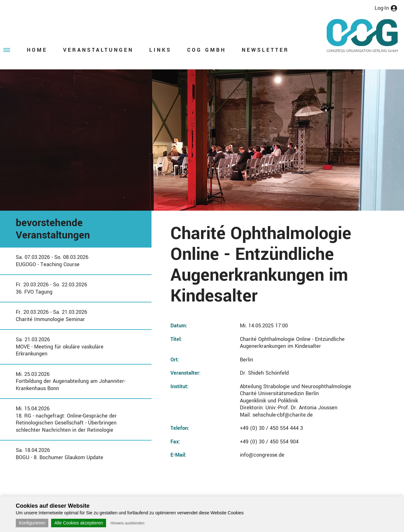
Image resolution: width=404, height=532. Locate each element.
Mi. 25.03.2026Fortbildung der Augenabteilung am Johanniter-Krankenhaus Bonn (71, 381)
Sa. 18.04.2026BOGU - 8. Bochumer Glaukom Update (59, 454)
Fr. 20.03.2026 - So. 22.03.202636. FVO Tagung (51, 288)
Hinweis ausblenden (127, 523)
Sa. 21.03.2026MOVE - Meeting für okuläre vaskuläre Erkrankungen (60, 347)
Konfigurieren (32, 523)
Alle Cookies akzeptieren (79, 523)
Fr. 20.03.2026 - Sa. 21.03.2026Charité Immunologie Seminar (51, 316)
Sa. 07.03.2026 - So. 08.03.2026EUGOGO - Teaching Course (52, 261)
